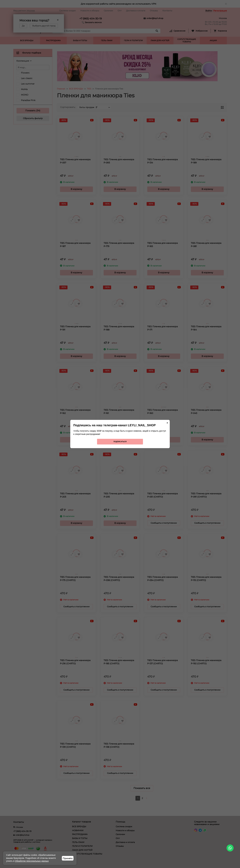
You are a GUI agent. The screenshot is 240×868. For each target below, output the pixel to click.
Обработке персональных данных (32, 861)
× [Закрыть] (167, 423)
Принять (68, 858)
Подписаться (120, 442)
